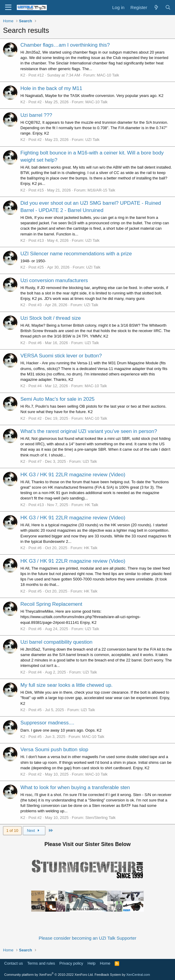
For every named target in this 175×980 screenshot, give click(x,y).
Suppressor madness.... (47, 723)
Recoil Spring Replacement (51, 604)
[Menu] (8, 8)
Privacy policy (71, 963)
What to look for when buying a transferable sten (75, 787)
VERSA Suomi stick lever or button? (61, 356)
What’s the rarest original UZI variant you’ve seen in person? (89, 431)
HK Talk (92, 505)
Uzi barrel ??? (36, 115)
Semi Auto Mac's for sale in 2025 (57, 399)
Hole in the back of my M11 (51, 88)
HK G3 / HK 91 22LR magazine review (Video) (73, 475)
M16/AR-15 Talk (101, 190)
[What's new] (156, 7)
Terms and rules (41, 963)
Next (34, 831)
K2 (23, 75)
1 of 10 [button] (12, 831)
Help (92, 963)
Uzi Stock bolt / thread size (51, 318)
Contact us (14, 963)
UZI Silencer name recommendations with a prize (76, 254)
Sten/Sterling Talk (100, 818)
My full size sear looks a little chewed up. (66, 685)
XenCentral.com (138, 975)
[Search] (168, 7)
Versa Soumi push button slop (54, 750)
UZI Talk (92, 140)
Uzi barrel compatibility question (56, 642)
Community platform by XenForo (49, 975)
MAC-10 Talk (108, 75)
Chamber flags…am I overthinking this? (65, 45)
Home (105, 963)
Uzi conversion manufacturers (54, 280)
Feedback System (108, 975)
